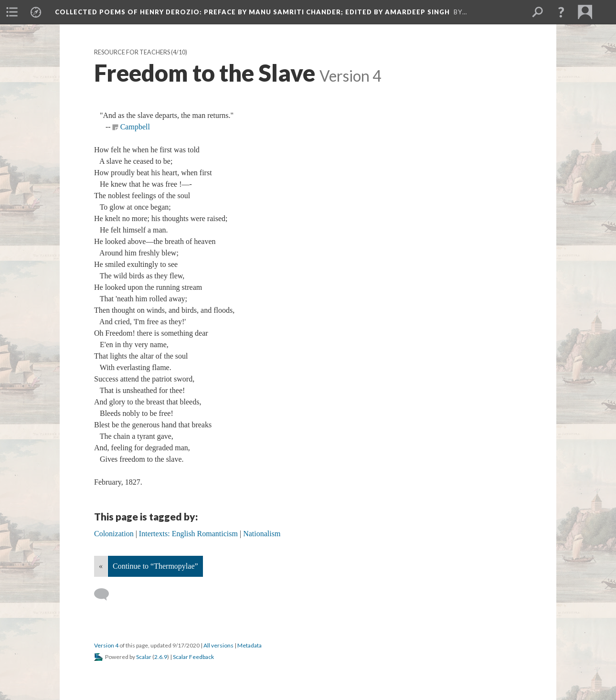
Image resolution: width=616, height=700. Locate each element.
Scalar (144, 657)
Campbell (135, 127)
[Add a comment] (106, 594)
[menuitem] (12, 12)
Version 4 (106, 645)
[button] (561, 12)
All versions (218, 645)
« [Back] (101, 566)
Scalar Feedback (193, 657)
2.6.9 (161, 657)
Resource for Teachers (132, 52)
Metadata (250, 645)
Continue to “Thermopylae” (155, 566)
